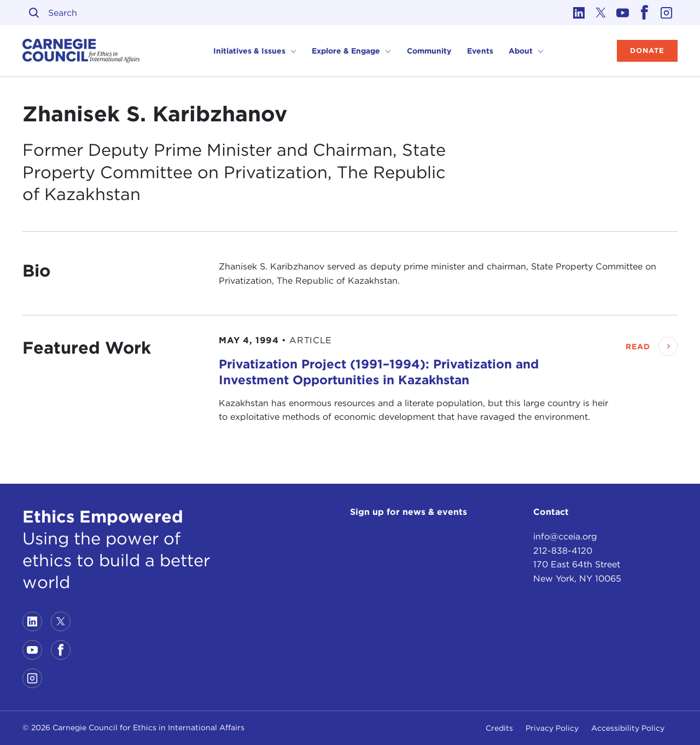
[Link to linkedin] (579, 13)
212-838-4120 (563, 551)
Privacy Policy (552, 728)
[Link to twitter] (601, 13)
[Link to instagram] (667, 13)
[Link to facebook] (645, 13)
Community (429, 51)
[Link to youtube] (623, 13)
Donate (647, 51)
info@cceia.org (565, 536)
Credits (499, 728)
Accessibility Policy (628, 728)
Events (480, 51)
